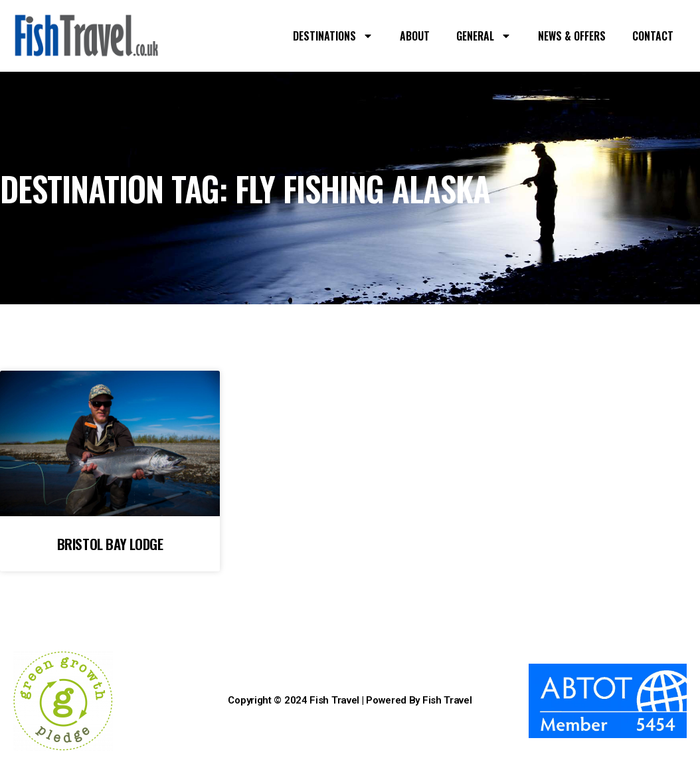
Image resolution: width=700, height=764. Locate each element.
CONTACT (653, 36)
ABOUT (415, 36)
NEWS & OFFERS (572, 36)
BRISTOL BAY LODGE (110, 544)
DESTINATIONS (333, 36)
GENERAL (484, 36)
